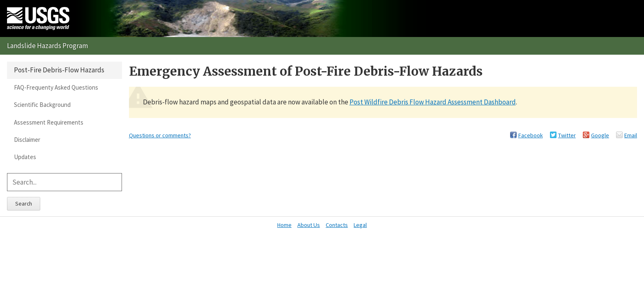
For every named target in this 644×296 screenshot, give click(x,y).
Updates (25, 157)
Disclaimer (27, 140)
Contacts (337, 225)
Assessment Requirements (49, 122)
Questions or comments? (160, 135)
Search (24, 203)
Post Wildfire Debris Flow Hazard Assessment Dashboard (433, 102)
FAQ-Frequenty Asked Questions (56, 87)
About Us (309, 225)
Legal (360, 225)
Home (284, 225)
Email (631, 135)
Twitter (567, 135)
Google (600, 135)
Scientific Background (42, 105)
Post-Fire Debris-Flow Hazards (59, 70)
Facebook (531, 135)
